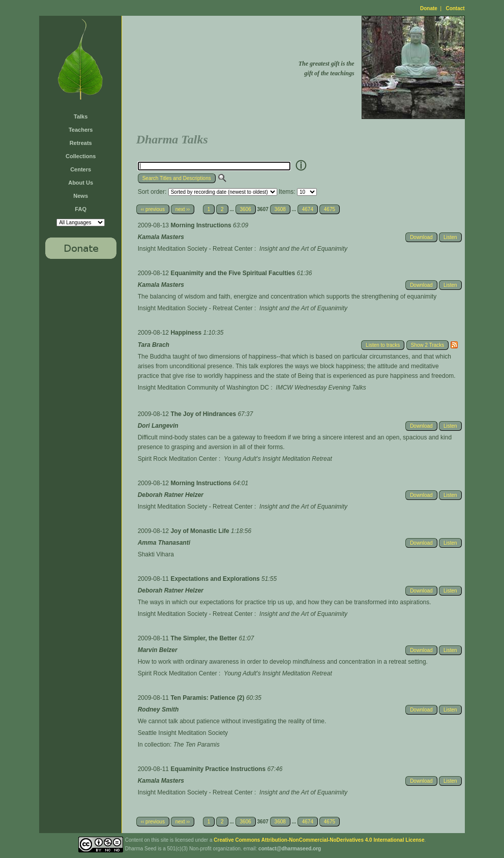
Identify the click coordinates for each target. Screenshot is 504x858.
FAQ (81, 209)
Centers (81, 169)
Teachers (81, 130)
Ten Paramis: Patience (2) (208, 698)
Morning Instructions (202, 225)
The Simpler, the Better (204, 638)
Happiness (187, 333)
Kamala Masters (161, 237)
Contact (455, 8)
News (81, 196)
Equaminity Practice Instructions (219, 769)
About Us (81, 183)
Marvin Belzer (158, 650)
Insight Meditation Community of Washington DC (203, 388)
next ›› (183, 209)
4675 (330, 209)
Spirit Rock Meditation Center (177, 459)
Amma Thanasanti (164, 543)
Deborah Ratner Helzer (171, 495)
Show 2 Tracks (428, 345)
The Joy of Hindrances (204, 414)
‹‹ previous (153, 209)
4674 (308, 209)
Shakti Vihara (156, 554)
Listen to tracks (383, 345)
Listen (450, 237)
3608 (280, 209)
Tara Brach (154, 345)
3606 (246, 209)
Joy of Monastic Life (201, 531)
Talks (81, 116)
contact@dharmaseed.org (290, 849)
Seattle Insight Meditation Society (183, 733)
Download (421, 237)
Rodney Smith (158, 709)
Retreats (81, 143)
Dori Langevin (158, 426)
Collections (81, 156)
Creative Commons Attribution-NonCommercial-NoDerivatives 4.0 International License (319, 840)
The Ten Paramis (197, 745)
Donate (429, 8)
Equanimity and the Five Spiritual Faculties (233, 273)
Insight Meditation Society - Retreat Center (195, 249)
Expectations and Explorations (216, 579)
